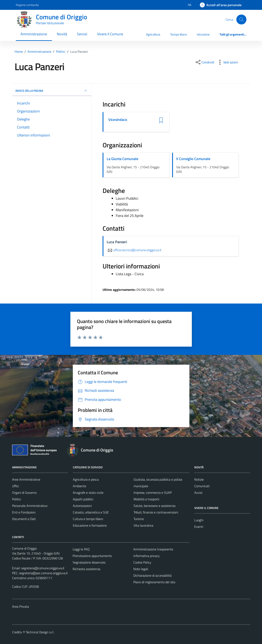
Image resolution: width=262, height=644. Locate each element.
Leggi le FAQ (81, 549)
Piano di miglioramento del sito (154, 582)
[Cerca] (241, 19)
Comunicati (202, 486)
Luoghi (199, 520)
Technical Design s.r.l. (40, 632)
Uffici (15, 486)
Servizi (82, 34)
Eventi (199, 527)
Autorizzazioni (82, 506)
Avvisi (198, 493)
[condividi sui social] (205, 62)
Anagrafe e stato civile (88, 493)
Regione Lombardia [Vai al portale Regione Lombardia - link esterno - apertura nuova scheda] (27, 5)
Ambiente (80, 486)
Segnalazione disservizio (89, 562)
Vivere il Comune (110, 34)
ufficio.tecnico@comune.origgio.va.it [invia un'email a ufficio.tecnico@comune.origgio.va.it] (134, 250)
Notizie (199, 479)
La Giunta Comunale (122, 159)
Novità (62, 34)
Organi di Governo (24, 493)
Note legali (141, 569)
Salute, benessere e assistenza (154, 506)
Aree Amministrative (26, 479)
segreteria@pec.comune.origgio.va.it (43, 573)
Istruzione (203, 34)
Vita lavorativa (143, 525)
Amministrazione (34, 34)
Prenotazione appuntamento (92, 556)
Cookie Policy (142, 562)
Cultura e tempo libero (88, 519)
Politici (17, 499)
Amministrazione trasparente (153, 549)
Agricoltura (153, 34)
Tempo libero (178, 34)
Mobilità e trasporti (146, 499)
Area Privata (21, 606)
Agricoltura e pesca (86, 479)
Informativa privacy (146, 556)
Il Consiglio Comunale (193, 159)
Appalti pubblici (83, 499)
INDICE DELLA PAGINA (52, 91)
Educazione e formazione (90, 525)
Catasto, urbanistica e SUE (91, 512)
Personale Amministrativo (30, 506)
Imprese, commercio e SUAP (153, 493)
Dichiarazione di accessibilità (152, 575)
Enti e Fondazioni (24, 512)
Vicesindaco (118, 120)
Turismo (139, 519)
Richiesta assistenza (86, 569)
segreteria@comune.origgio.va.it (43, 568)
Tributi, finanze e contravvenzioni (156, 512)
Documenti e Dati (24, 519)
